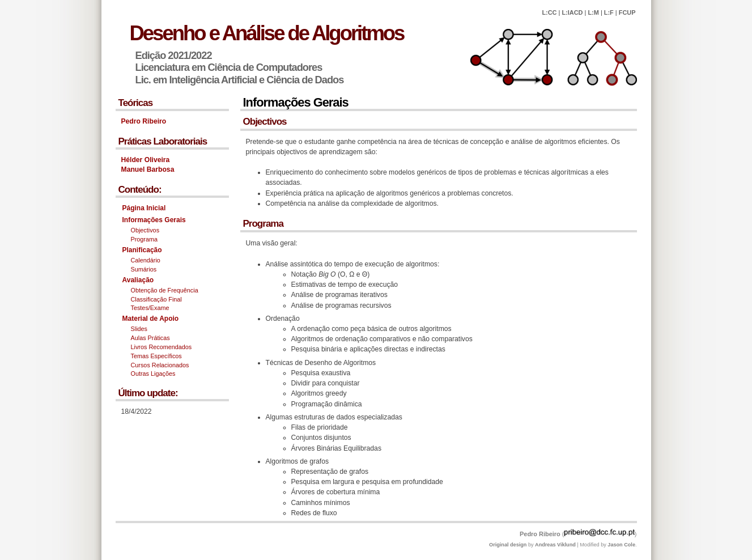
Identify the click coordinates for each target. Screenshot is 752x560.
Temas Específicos (156, 356)
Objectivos (145, 230)
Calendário (146, 260)
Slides (139, 329)
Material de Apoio (151, 319)
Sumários (144, 269)
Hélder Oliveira (146, 160)
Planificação (142, 250)
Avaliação (138, 280)
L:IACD (572, 12)
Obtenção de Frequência (165, 290)
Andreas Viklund (555, 545)
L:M (593, 12)
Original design (508, 545)
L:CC (549, 12)
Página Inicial (144, 208)
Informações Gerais (154, 220)
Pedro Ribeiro (144, 121)
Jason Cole (621, 545)
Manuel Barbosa (148, 169)
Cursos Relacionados (160, 365)
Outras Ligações (153, 374)
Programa (145, 239)
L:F (609, 12)
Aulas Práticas (150, 338)
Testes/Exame (150, 308)
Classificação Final (156, 299)
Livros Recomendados (162, 347)
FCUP (627, 12)
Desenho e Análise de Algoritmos (267, 33)
